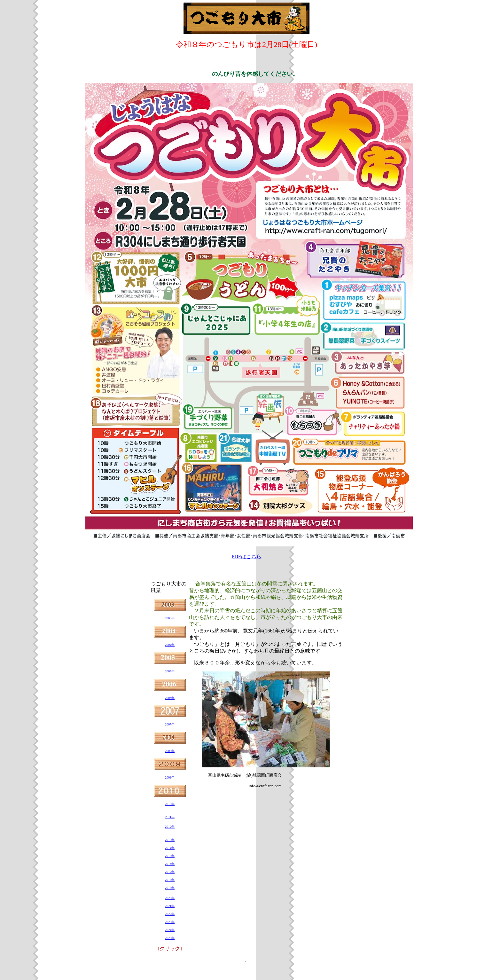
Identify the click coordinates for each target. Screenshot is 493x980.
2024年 (170, 930)
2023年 (170, 922)
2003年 (170, 618)
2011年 (170, 817)
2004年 (170, 645)
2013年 (170, 840)
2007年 (170, 724)
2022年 (170, 914)
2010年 (170, 804)
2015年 (170, 856)
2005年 (170, 671)
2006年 (170, 698)
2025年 (170, 938)
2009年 (170, 777)
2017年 (170, 872)
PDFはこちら (246, 557)
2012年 (170, 827)
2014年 (170, 848)
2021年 (170, 906)
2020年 (170, 898)
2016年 (170, 864)
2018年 (170, 880)
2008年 (170, 751)
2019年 (170, 888)
